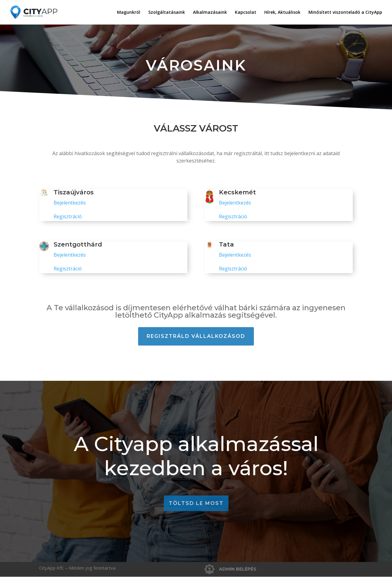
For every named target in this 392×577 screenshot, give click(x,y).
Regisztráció (68, 216)
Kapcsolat (246, 13)
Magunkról (129, 13)
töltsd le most (196, 503)
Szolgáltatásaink (167, 13)
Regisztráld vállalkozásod (196, 336)
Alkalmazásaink (210, 13)
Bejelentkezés (70, 203)
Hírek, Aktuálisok (282, 13)
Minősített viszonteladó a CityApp (345, 13)
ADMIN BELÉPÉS (238, 569)
